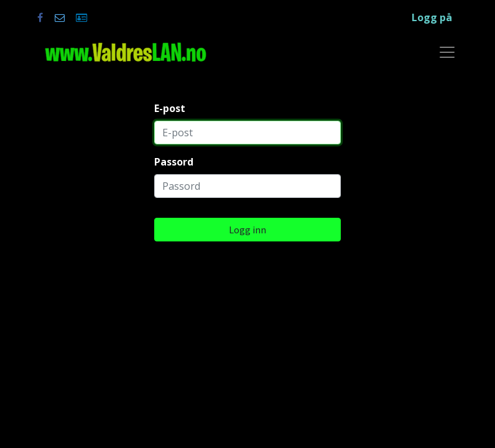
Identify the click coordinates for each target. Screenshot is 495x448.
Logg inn (247, 230)
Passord (174, 162)
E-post (170, 108)
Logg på (432, 17)
